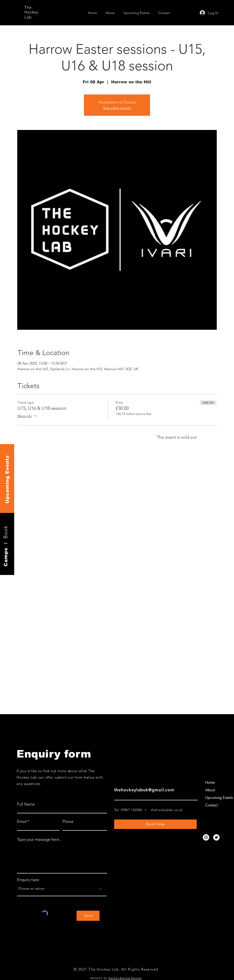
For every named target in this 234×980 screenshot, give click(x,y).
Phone (68, 822)
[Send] (88, 916)
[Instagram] (206, 837)
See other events (117, 108)
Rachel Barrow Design (125, 978)
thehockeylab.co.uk (167, 810)
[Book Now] (155, 824)
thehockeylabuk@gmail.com (144, 790)
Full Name (26, 804)
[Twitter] (216, 837)
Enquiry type (28, 880)
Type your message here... (39, 840)
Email (22, 822)
